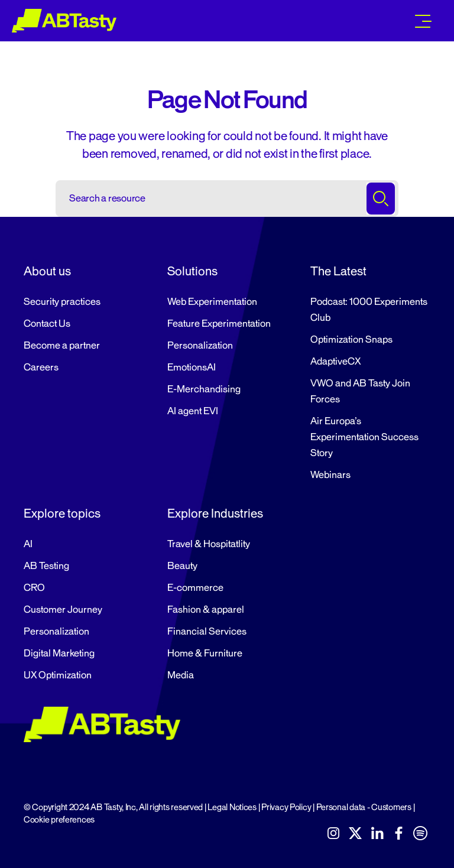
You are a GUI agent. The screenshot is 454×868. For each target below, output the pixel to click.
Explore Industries (215, 513)
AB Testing (46, 566)
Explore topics (62, 513)
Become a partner (62, 346)
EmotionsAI (192, 368)
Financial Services (207, 632)
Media (181, 675)
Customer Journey (63, 610)
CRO (34, 588)
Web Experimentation (212, 302)
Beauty (182, 566)
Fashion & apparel (206, 610)
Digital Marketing (59, 654)
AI (28, 544)
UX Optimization (58, 675)
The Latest (338, 271)
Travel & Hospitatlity (209, 544)
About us (47, 271)
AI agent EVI (193, 411)
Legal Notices (232, 807)
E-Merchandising (204, 389)
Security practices (62, 302)
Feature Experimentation (219, 324)
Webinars (330, 475)
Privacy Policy (286, 807)
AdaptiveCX (335, 362)
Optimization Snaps (351, 340)
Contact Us (47, 324)
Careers (41, 368)
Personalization (200, 346)
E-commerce (195, 588)
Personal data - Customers (364, 807)
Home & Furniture (205, 654)
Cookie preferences (59, 820)
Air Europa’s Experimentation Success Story (364, 437)
